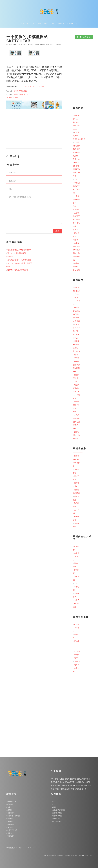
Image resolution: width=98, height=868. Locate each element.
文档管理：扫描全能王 (76, 436)
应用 (39, 24)
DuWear (77, 662)
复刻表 (54, 808)
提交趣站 (70, 24)
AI (34, 24)
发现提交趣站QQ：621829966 (20, 848)
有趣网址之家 (12, 802)
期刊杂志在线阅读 (20, 91)
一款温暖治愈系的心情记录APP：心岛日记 (76, 315)
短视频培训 (11, 825)
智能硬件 (61, 24)
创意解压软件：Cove (76, 378)
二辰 (76, 584)
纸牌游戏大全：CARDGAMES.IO (79, 136)
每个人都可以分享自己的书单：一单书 (76, 170)
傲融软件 (10, 819)
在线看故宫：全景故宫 (76, 237)
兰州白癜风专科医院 (58, 810)
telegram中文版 (57, 822)
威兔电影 (10, 822)
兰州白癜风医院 (57, 813)
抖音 (53, 24)
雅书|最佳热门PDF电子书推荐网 (19, 260)
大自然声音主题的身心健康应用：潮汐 (76, 422)
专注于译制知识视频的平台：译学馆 (76, 186)
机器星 (77, 625)
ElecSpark (76, 652)
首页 (22, 24)
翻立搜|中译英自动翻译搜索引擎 (19, 250)
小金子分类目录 (12, 830)
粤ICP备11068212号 (85, 856)
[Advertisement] (34, 132)
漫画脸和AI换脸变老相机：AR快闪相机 (77, 348)
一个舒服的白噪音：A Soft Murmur (76, 203)
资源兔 (10, 833)
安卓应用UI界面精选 (14, 816)
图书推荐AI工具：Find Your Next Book (77, 123)
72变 (76, 658)
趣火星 (77, 665)
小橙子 (77, 600)
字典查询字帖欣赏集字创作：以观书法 (76, 365)
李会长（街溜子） (76, 557)
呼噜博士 (10, 805)
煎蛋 (9, 808)
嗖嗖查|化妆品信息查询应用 (18, 270)
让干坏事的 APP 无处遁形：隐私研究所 (76, 331)
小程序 (46, 24)
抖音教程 (10, 828)
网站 (29, 24)
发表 (58, 231)
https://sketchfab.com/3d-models (33, 87)
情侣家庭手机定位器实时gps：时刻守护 (77, 392)
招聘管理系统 (56, 819)
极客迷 (10, 810)
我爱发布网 (11, 836)
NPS (53, 805)
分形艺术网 (11, 813)
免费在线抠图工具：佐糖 (76, 267)
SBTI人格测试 (84, 37)
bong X (77, 655)
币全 (53, 802)
